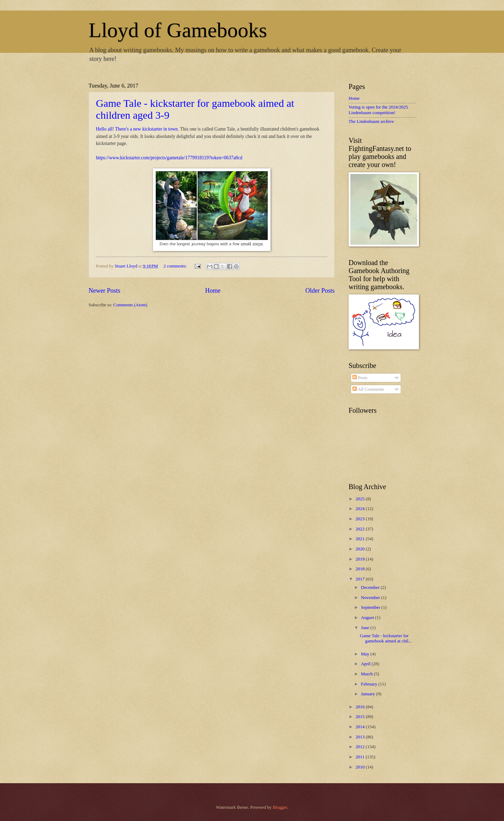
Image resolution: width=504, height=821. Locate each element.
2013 (361, 737)
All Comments (368, 389)
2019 (361, 559)
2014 (361, 727)
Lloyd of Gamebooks (178, 30)
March (367, 674)
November (371, 598)
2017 (361, 579)
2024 (361, 509)
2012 (361, 747)
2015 (361, 717)
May (366, 654)
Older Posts (320, 291)
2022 (361, 529)
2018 (361, 569)
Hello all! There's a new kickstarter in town (137, 129)
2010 (361, 767)
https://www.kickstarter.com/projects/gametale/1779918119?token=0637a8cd (169, 158)
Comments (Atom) (130, 305)
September (371, 607)
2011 (361, 757)
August (368, 618)
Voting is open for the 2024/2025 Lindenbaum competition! (378, 110)
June (366, 628)
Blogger (280, 807)
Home (213, 291)
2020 (361, 549)
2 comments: (176, 266)
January (368, 694)
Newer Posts (104, 291)
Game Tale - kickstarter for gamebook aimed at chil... (386, 638)
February (370, 684)
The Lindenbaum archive (371, 121)
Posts (360, 378)
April (366, 664)
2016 (361, 707)
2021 (361, 539)
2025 (361, 499)
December (371, 587)
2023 (361, 519)
